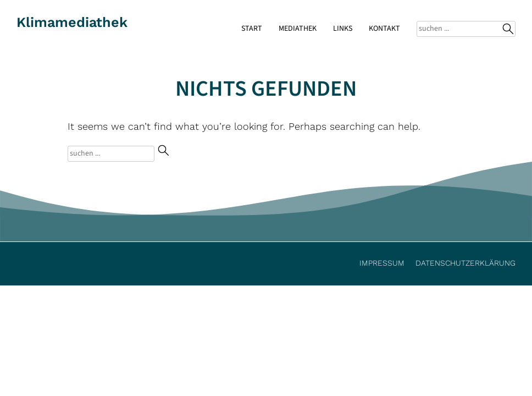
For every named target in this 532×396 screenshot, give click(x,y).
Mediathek (298, 29)
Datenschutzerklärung (465, 263)
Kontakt (384, 29)
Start (252, 29)
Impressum (382, 263)
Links (343, 29)
